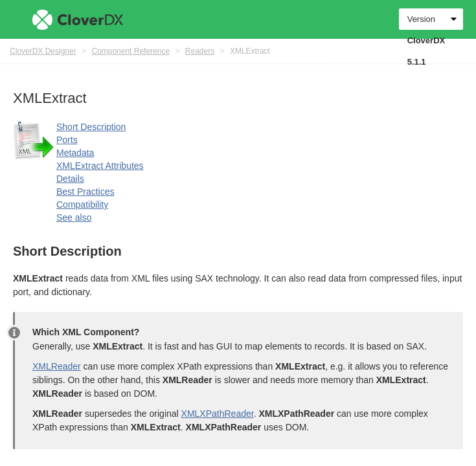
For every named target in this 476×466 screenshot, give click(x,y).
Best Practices (85, 192)
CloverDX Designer (43, 51)
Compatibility (82, 205)
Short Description (91, 127)
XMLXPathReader (218, 414)
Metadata (75, 153)
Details (70, 179)
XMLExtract (250, 51)
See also (74, 217)
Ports (67, 140)
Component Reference (130, 51)
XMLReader (57, 366)
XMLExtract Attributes (100, 166)
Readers (200, 51)
